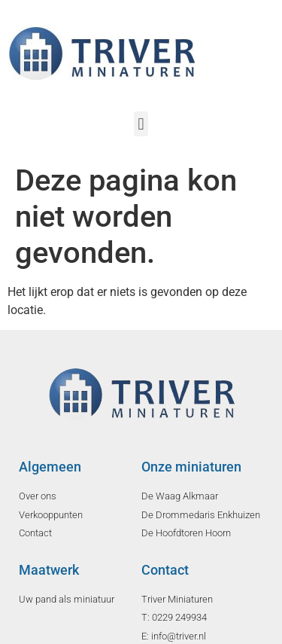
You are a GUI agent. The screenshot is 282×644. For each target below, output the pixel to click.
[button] (141, 124)
